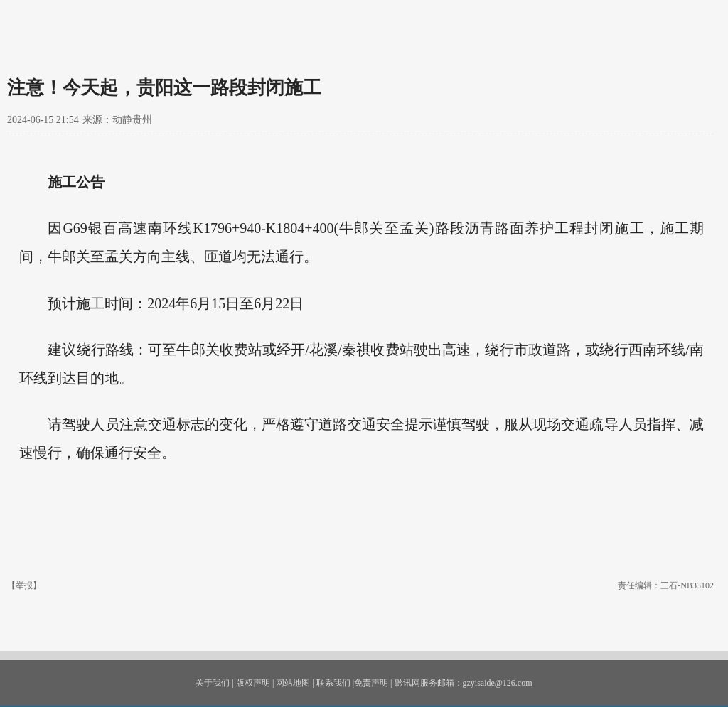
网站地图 (293, 683)
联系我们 (333, 683)
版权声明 (253, 683)
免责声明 (371, 683)
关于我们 (213, 683)
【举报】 (24, 585)
